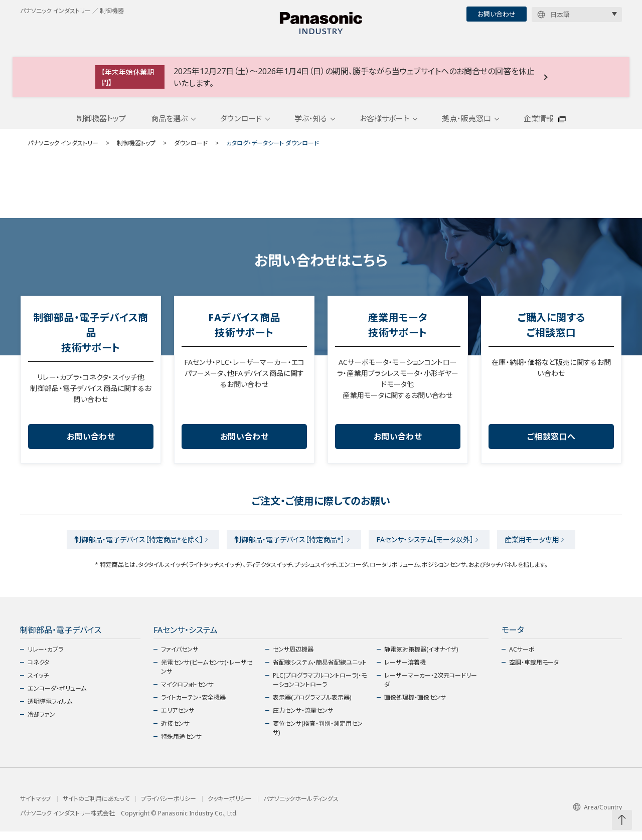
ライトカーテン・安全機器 (193, 706)
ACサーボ (522, 658)
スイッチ (38, 684)
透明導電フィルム (50, 710)
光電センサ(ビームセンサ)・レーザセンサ (207, 675)
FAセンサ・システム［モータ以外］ (427, 547)
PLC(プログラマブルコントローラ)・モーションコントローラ (320, 688)
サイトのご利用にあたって (96, 807)
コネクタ (38, 671)
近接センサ (175, 732)
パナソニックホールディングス (301, 807)
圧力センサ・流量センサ (303, 719)
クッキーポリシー (230, 807)
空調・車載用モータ (534, 671)
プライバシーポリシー (169, 807)
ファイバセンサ (180, 658)
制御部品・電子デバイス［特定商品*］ (287, 547)
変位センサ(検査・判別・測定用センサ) (318, 737)
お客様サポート (384, 124)
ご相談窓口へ (551, 443)
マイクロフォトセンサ (187, 693)
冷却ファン (41, 723)
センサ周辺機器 (293, 658)
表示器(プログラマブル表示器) (312, 706)
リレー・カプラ (45, 658)
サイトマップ (36, 807)
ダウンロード (241, 124)
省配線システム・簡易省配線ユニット (320, 671)
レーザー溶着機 (405, 671)
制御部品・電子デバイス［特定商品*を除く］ (132, 547)
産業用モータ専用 (539, 547)
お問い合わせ (497, 14)
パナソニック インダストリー (63, 149)
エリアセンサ (178, 719)
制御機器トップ (101, 124)
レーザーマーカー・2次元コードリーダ (431, 688)
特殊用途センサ (181, 745)
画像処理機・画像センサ (415, 706)
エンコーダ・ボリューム (57, 697)
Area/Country (597, 816)
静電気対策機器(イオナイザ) (421, 658)
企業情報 (539, 124)
